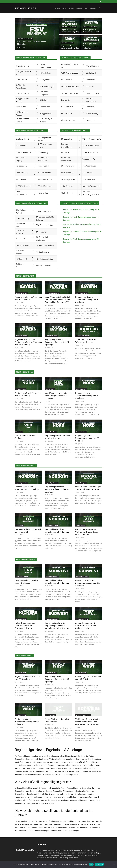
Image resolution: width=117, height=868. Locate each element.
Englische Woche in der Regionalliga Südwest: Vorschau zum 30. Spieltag (57, 626)
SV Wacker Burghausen (52, 293)
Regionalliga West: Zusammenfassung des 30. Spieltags (57, 679)
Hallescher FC (19, 525)
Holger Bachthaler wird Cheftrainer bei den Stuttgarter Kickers (25, 626)
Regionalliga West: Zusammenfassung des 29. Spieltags (27, 722)
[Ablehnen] (114, 864)
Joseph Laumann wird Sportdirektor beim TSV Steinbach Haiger (86, 626)
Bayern (57, 8)
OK (91, 864)
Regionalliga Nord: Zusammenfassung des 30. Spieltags (87, 396)
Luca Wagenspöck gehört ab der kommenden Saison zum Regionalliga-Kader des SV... (58, 300)
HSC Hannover (50, 389)
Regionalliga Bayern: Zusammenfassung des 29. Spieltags (57, 342)
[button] (99, 8)
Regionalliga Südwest (25, 39)
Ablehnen (99, 864)
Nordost (71, 8)
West (86, 8)
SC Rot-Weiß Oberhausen (83, 715)
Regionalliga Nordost (22, 483)
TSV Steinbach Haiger (82, 619)
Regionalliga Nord (68, 43)
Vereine (93, 8)
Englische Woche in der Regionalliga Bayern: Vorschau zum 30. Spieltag (28, 342)
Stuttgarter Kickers (21, 619)
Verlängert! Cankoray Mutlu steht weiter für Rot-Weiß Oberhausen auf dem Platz (87, 722)
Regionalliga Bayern (90, 27)
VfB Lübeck (19, 432)
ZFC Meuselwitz (80, 525)
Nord (64, 8)
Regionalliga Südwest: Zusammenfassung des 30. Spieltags (87, 583)
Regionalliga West (21, 673)
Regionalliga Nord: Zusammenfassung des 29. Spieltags (87, 438)
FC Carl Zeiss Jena (81, 483)
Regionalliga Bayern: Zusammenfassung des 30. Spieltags (87, 300)
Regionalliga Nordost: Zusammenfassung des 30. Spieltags (57, 489)
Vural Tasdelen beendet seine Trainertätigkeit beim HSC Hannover (58, 396)
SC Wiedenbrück (50, 715)
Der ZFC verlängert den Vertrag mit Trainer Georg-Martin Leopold (87, 532)
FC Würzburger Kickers (82, 336)
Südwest (79, 8)
